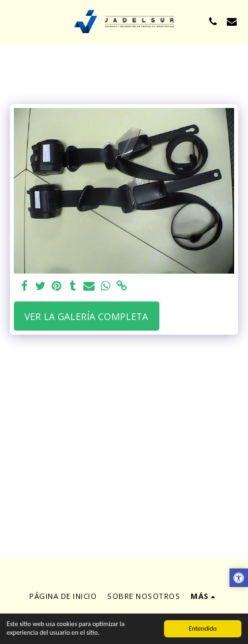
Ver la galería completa (86, 316)
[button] (15, 21)
